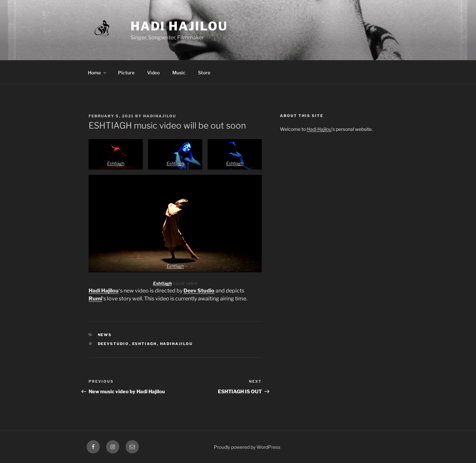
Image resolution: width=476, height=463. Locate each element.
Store (204, 73)
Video (153, 73)
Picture (126, 73)
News (105, 335)
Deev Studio (199, 291)
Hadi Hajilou (179, 26)
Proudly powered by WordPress (247, 447)
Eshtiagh (116, 163)
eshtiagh (145, 344)
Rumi (95, 299)
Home (98, 73)
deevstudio (114, 344)
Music (179, 73)
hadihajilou (160, 116)
